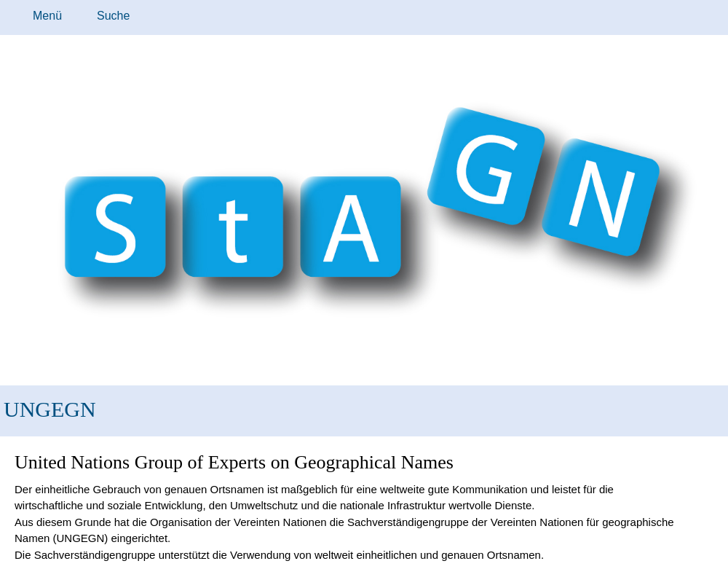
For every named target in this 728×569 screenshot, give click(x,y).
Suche (113, 16)
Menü (47, 16)
